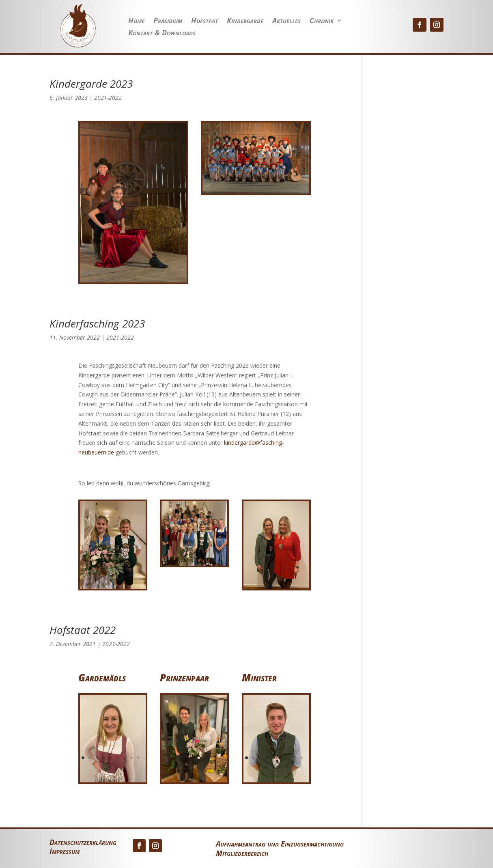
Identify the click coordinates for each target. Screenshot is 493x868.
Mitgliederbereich (242, 853)
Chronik (322, 21)
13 (287, 768)
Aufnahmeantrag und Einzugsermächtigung (280, 844)
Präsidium (168, 21)
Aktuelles (286, 21)
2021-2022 (108, 98)
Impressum (65, 852)
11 (116, 768)
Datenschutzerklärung (83, 843)
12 (280, 768)
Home (136, 21)
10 (109, 768)
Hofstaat (205, 21)
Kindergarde (245, 21)
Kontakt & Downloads (162, 33)
